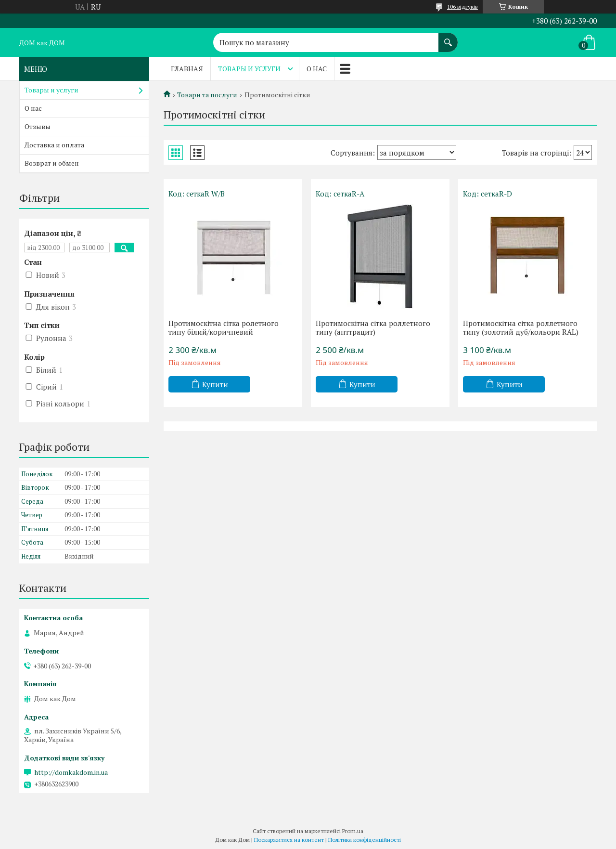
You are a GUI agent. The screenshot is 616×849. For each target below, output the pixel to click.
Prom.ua (353, 831)
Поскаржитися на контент (289, 840)
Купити (215, 384)
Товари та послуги (207, 95)
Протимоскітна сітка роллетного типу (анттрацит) (373, 327)
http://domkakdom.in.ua (71, 772)
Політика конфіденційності (365, 840)
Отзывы (38, 126)
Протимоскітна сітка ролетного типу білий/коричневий (224, 327)
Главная (187, 69)
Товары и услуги (249, 69)
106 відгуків (462, 7)
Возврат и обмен (52, 163)
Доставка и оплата (54, 145)
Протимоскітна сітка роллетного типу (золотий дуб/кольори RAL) (521, 327)
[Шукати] (448, 38)
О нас (317, 69)
